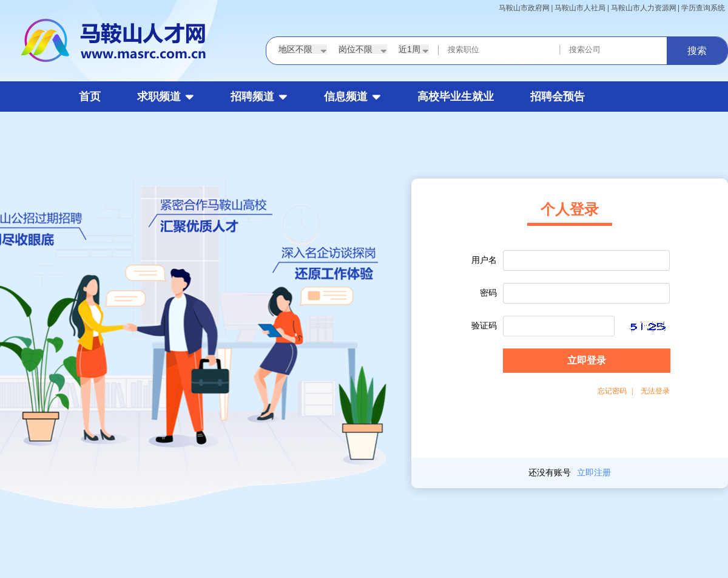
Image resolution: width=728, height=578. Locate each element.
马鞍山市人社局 (580, 8)
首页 (90, 97)
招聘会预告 (558, 97)
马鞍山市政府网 (524, 8)
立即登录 (587, 360)
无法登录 (655, 391)
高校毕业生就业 (456, 97)
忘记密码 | (615, 391)
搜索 (697, 51)
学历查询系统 (703, 8)
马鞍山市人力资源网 (644, 8)
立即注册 (594, 473)
